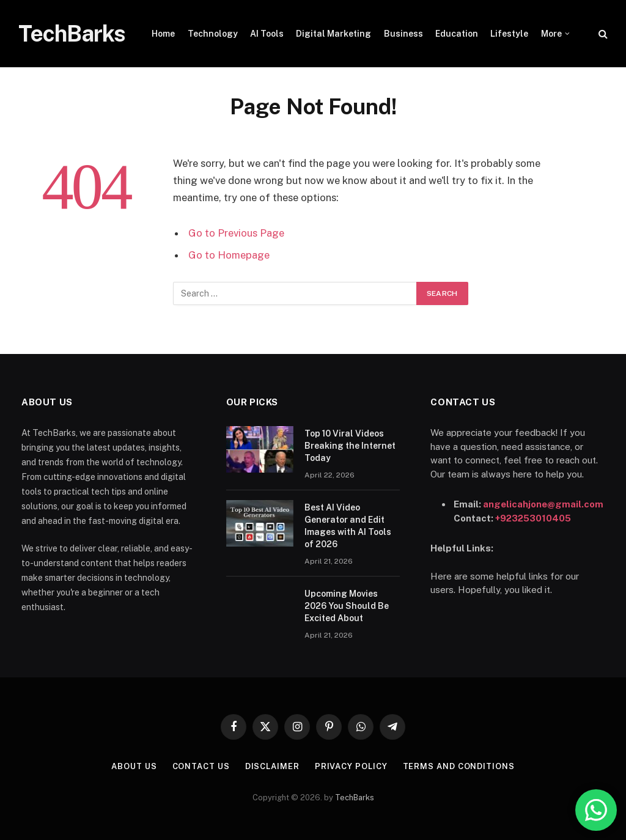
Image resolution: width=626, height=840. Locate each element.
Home (163, 34)
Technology (213, 34)
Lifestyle (509, 34)
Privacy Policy (351, 766)
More (551, 34)
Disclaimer (272, 766)
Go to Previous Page (236, 233)
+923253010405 (533, 518)
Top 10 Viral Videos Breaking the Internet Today (350, 446)
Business (403, 34)
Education (457, 34)
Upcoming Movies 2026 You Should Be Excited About (347, 606)
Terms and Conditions (459, 766)
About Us (134, 766)
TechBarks (355, 798)
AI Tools (267, 34)
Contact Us (201, 766)
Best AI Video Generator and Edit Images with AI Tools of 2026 (348, 526)
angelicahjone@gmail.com (543, 504)
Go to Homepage (229, 255)
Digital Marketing (333, 34)
